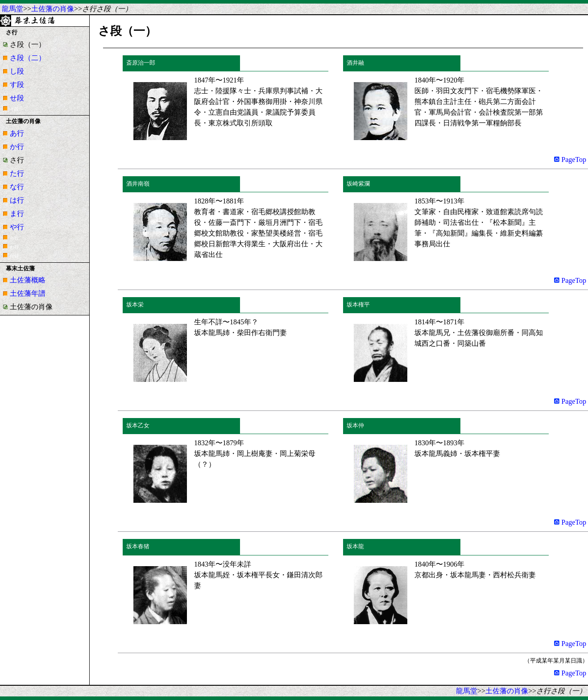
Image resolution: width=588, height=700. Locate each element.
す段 (17, 85)
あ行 (17, 133)
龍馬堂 (12, 9)
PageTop (570, 159)
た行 (17, 173)
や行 (17, 227)
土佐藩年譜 (28, 293)
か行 (17, 147)
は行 (17, 200)
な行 (17, 187)
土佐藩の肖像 (53, 9)
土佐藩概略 (28, 280)
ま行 (17, 213)
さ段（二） (28, 58)
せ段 (17, 98)
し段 (17, 71)
